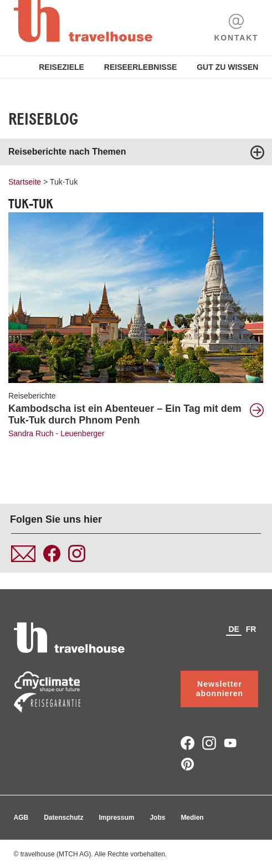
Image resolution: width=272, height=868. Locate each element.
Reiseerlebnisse (140, 67)
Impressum (116, 818)
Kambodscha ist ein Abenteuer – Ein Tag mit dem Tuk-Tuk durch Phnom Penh (125, 414)
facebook (188, 743)
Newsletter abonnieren (220, 689)
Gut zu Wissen (227, 67)
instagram (209, 743)
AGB (21, 818)
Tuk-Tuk (64, 182)
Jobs (157, 818)
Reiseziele (61, 67)
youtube (231, 743)
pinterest (188, 764)
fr (251, 629)
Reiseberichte (32, 396)
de (233, 629)
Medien (192, 818)
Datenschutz (63, 818)
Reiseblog (43, 119)
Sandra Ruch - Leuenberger (57, 433)
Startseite (25, 182)
